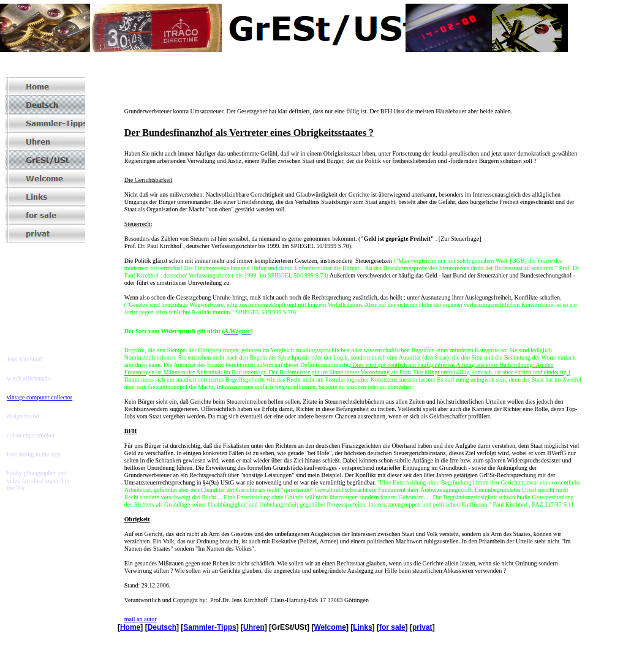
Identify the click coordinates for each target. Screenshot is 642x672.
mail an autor (141, 619)
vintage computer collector (40, 397)
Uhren (254, 627)
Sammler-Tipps (210, 627)
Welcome (330, 627)
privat (422, 627)
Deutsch (162, 627)
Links (362, 627)
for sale (392, 627)
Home (130, 627)
